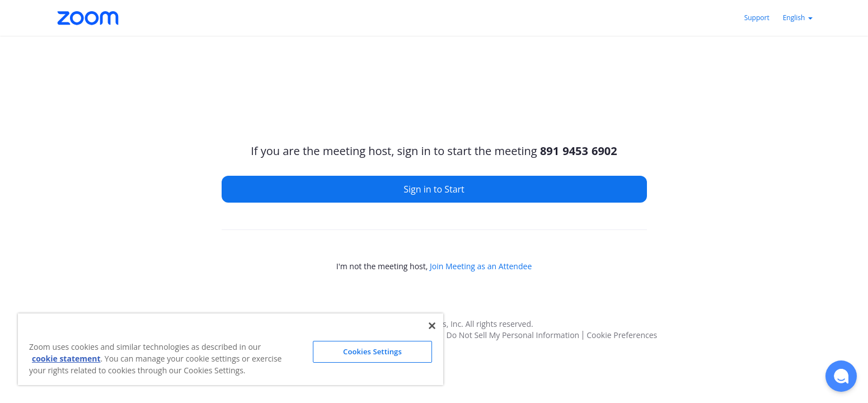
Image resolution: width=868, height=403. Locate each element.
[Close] (432, 326)
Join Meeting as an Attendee (481, 266)
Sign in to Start (434, 189)
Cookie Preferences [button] (622, 335)
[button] (841, 376)
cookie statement (66, 359)
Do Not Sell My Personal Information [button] (513, 335)
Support (757, 18)
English (798, 18)
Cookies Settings (372, 352)
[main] (434, 170)
